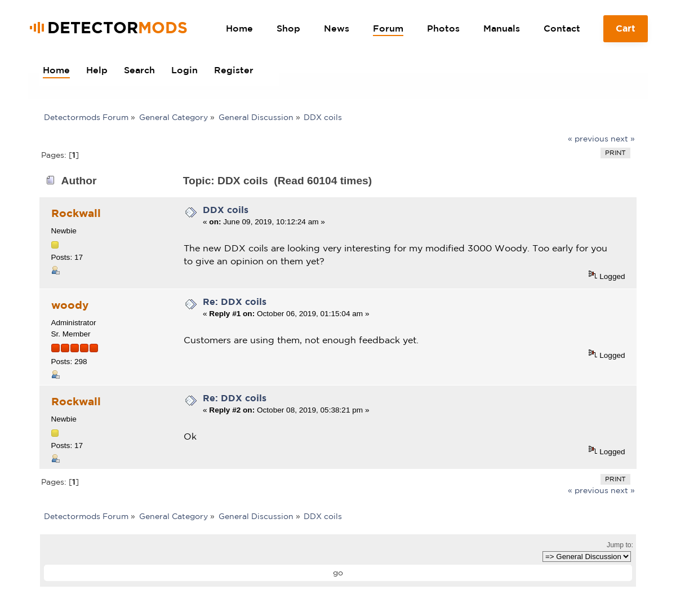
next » (623, 139)
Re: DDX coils (235, 302)
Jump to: (620, 545)
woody (70, 305)
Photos (443, 28)
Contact (562, 28)
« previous (588, 139)
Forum (388, 28)
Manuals (502, 28)
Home (239, 28)
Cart (626, 33)
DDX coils (226, 210)
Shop (288, 28)
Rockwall (76, 213)
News (337, 28)
